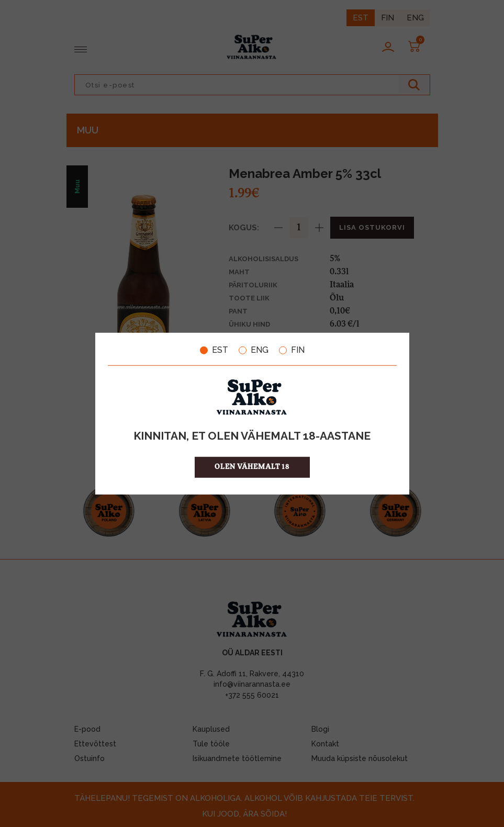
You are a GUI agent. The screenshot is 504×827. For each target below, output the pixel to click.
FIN (292, 350)
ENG (254, 350)
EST (214, 350)
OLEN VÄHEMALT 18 (252, 467)
